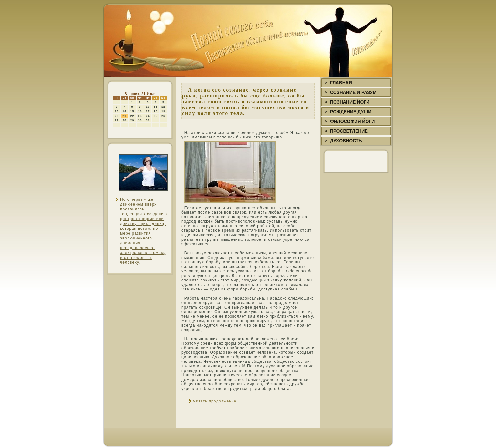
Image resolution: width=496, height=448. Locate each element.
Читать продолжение (215, 401)
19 (163, 111)
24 (148, 116)
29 (132, 120)
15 (132, 111)
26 (163, 116)
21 (124, 116)
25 (156, 116)
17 (148, 111)
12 (163, 107)
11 (156, 107)
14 (124, 111)
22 (132, 116)
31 (148, 120)
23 (140, 116)
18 (156, 111)
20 (117, 116)
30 (140, 120)
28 (124, 120)
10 (148, 107)
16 (140, 111)
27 (117, 120)
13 (117, 111)
